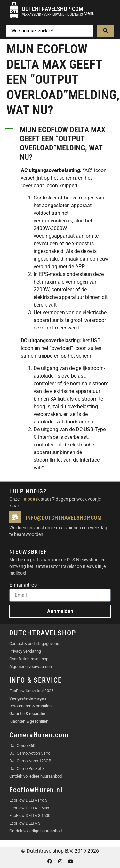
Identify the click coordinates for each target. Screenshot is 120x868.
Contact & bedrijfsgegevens (34, 644)
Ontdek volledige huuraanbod (36, 776)
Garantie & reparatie (27, 714)
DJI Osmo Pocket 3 (27, 768)
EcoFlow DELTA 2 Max (29, 808)
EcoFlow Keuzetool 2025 (31, 691)
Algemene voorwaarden (31, 666)
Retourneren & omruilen (30, 706)
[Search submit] (105, 31)
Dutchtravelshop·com (53, 9)
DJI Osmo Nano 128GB (30, 761)
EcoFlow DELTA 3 (25, 823)
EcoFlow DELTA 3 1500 (30, 816)
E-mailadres (23, 585)
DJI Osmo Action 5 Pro (30, 753)
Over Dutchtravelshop (29, 659)
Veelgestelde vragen (28, 698)
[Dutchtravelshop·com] (14, 10)
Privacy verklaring (25, 651)
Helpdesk (30, 499)
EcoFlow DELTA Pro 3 (28, 800)
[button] (60, 144)
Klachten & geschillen (29, 721)
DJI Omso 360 (22, 745)
